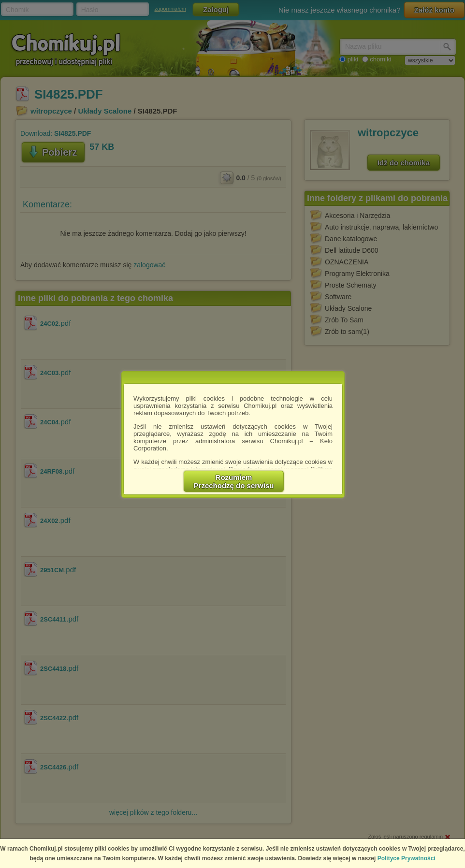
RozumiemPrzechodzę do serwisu (234, 481)
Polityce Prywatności (407, 858)
